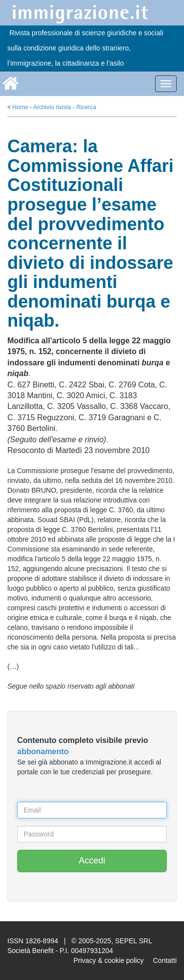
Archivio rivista (52, 107)
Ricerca (86, 107)
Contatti (165, 960)
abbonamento (43, 752)
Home (20, 107)
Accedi (92, 860)
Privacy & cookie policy (109, 960)
